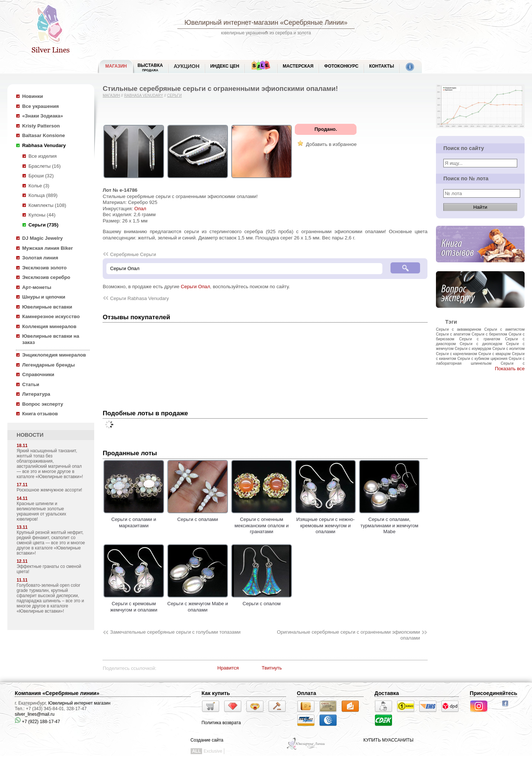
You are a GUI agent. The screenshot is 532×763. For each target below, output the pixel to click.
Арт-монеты (37, 287)
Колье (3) (39, 186)
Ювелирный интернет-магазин (231, 23)
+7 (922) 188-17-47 (37, 722)
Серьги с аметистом (504, 329)
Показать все (510, 369)
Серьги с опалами (198, 517)
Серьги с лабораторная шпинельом (480, 361)
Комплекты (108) (47, 205)
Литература (36, 394)
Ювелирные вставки (47, 307)
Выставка (150, 67)
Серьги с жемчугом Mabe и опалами (198, 604)
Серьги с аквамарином (458, 329)
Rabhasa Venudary (44, 145)
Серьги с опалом (262, 601)
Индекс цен (225, 66)
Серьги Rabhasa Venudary (139, 298)
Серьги (174, 96)
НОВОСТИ (30, 435)
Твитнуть (272, 668)
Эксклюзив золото (44, 268)
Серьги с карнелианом (456, 354)
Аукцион (187, 66)
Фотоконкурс (341, 66)
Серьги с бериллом (490, 334)
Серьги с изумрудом (473, 348)
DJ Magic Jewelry (42, 238)
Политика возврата (221, 723)
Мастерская (298, 66)
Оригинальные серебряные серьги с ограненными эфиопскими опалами (348, 635)
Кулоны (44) (42, 215)
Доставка (387, 693)
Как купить (216, 693)
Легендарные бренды (49, 365)
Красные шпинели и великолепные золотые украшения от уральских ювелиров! (41, 511)
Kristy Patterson (41, 126)
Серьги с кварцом (495, 354)
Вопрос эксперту (43, 404)
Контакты (381, 66)
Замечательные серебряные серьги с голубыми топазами (175, 632)
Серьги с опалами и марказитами (134, 520)
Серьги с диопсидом (481, 344)
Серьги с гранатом (480, 339)
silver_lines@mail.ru (35, 714)
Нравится (228, 668)
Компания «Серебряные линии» (57, 693)
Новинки (33, 96)
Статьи (31, 384)
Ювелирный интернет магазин (79, 703)
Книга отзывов (40, 414)
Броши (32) (41, 176)
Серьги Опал (195, 287)
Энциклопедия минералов (54, 355)
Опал (140, 209)
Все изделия (42, 156)
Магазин (111, 96)
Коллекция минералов (49, 326)
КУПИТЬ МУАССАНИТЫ (388, 740)
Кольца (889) (43, 195)
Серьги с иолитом (509, 348)
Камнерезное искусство (51, 316)
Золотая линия (40, 258)
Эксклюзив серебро (46, 277)
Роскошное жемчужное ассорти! (49, 490)
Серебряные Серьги (133, 254)
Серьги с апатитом (453, 334)
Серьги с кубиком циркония (482, 358)
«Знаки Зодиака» (43, 116)
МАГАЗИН (116, 66)
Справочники (38, 374)
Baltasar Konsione (44, 135)
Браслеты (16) (45, 166)
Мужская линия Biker (47, 248)
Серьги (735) (43, 225)
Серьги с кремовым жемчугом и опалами (134, 604)
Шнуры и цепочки (44, 297)
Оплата (307, 693)
